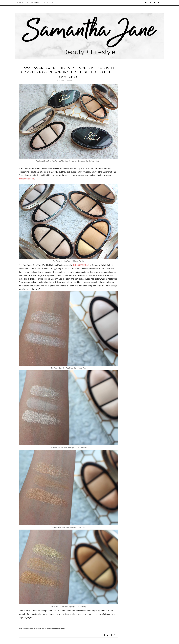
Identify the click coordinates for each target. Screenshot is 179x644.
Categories (34, 3)
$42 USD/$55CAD (81, 265)
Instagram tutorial (26, 179)
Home (20, 3)
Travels (50, 3)
